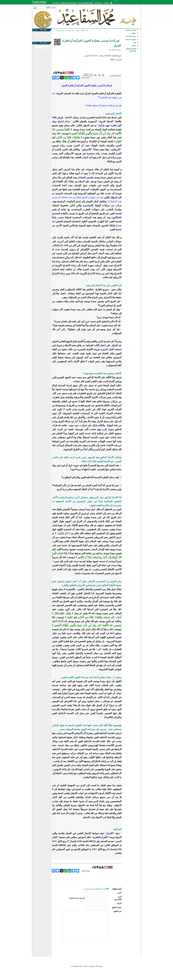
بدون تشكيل (88, 75)
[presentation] (105, 947)
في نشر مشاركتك (45, 34)
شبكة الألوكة (84, 30)
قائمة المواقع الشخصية (131, 50)
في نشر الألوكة (45, 37)
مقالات (134, 33)
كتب (134, 43)
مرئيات (134, 46)
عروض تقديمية (131, 39)
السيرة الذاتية (131, 30)
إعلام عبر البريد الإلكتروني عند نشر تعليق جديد (95, 889)
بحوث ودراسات (131, 36)
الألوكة (73, 966)
